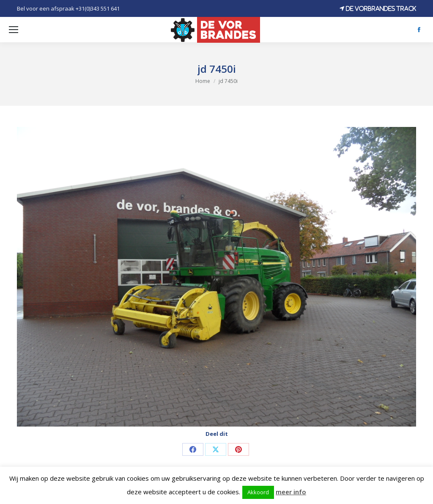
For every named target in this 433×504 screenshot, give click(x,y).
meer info (291, 492)
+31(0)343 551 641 (98, 8)
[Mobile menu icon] (14, 30)
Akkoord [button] (258, 492)
